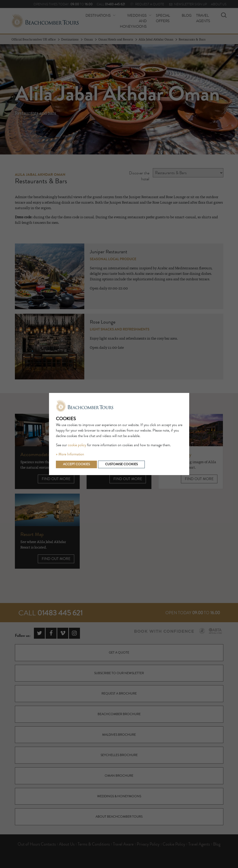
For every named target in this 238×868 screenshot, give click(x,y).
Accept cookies (76, 464)
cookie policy (77, 445)
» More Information (70, 454)
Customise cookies (121, 464)
